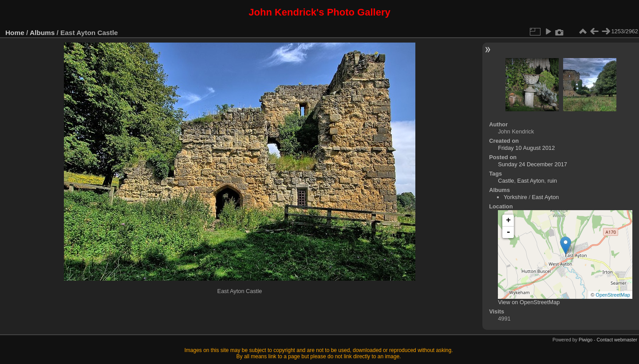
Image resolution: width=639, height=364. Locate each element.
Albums (42, 33)
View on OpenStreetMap (529, 302)
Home (15, 33)
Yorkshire (515, 197)
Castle (506, 181)
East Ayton (531, 181)
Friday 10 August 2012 (526, 148)
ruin (552, 181)
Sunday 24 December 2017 (532, 164)
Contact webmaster (617, 340)
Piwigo (586, 340)
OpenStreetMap (613, 295)
